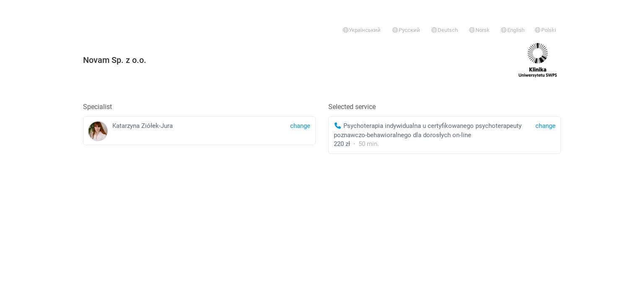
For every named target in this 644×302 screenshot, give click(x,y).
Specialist (97, 107)
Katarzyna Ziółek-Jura (199, 131)
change (545, 126)
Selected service (352, 107)
